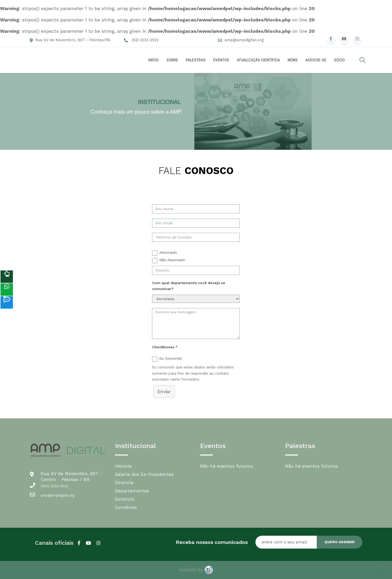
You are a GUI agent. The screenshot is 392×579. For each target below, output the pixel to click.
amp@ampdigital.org (244, 40)
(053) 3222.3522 (54, 486)
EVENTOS (221, 60)
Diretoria (124, 482)
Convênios (126, 507)
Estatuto (125, 499)
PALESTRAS (196, 60)
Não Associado (172, 260)
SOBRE (172, 60)
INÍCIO (153, 60)
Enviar (164, 391)
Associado (168, 252)
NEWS (293, 60)
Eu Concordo (171, 358)
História (123, 466)
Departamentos (132, 491)
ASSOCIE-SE (316, 60)
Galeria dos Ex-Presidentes (145, 474)
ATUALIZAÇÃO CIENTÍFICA (258, 60)
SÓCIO (339, 60)
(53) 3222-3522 (145, 40)
